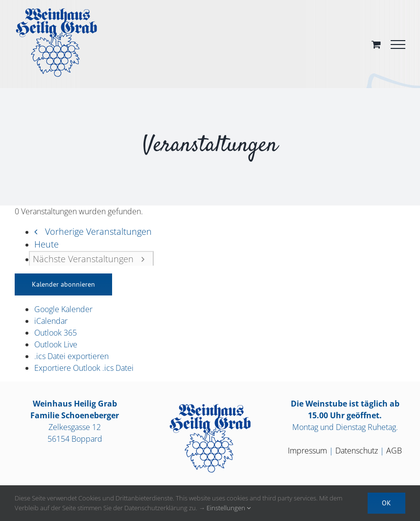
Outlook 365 (56, 333)
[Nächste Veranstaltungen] (91, 258)
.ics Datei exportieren (71, 356)
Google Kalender (63, 309)
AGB (394, 451)
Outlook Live (56, 344)
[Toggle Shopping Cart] (376, 44)
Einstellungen (229, 508)
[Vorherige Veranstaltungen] (90, 231)
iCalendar (51, 321)
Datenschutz (357, 451)
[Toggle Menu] (398, 45)
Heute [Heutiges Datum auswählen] (47, 244)
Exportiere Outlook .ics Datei (84, 368)
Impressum (307, 451)
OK (386, 503)
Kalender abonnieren (63, 284)
